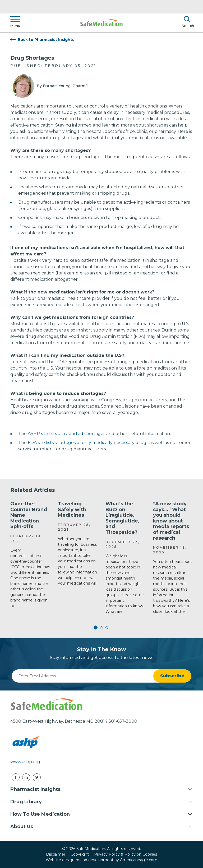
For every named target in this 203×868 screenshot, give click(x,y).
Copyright (80, 854)
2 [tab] (101, 628)
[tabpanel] (30, 555)
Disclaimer (56, 854)
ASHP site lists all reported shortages (66, 434)
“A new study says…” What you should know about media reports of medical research (171, 521)
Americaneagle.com (139, 860)
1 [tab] (96, 628)
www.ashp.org (25, 762)
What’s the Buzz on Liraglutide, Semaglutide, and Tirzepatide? (122, 518)
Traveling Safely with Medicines (72, 509)
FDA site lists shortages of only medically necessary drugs (88, 443)
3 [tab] (107, 628)
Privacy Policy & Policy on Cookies (126, 854)
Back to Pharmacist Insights (46, 40)
